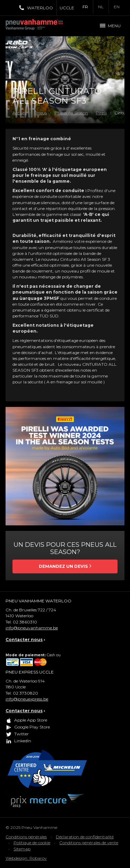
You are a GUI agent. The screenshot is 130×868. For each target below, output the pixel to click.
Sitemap (22, 849)
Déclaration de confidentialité (85, 837)
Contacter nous (24, 640)
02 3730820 (25, 693)
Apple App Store (31, 720)
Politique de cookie (32, 843)
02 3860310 (25, 622)
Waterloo (40, 8)
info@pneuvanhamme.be (32, 628)
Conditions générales (26, 837)
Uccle (67, 8)
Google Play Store (32, 727)
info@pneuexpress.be (27, 699)
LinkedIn (23, 741)
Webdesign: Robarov (26, 858)
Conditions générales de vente (89, 843)
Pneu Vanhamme (37, 26)
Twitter (21, 734)
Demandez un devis (63, 566)
